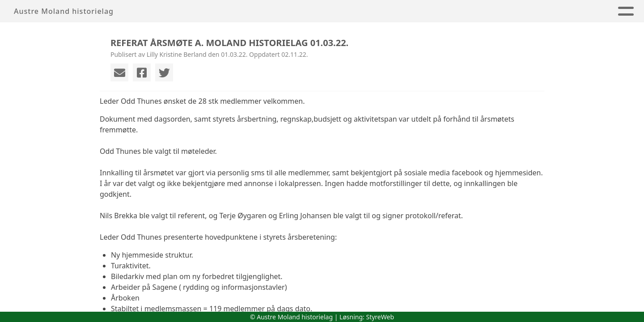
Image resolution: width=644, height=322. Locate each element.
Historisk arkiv (507, 11)
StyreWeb (380, 317)
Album (442, 11)
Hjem (231, 11)
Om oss (271, 11)
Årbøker (395, 11)
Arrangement (335, 11)
